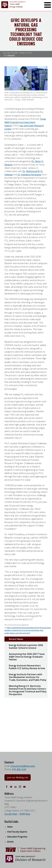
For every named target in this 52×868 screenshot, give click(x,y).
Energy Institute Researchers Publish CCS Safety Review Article (27, 667)
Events (10, 842)
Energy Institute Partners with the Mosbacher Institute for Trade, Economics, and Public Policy (28, 677)
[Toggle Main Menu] (48, 5)
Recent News (16, 639)
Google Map (11, 814)
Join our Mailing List (18, 777)
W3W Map (25, 814)
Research (11, 55)
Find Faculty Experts (17, 832)
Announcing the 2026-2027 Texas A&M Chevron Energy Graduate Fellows (27, 657)
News (10, 827)
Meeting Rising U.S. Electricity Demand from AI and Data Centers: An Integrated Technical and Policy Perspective (28, 690)
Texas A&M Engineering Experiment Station (25, 122)
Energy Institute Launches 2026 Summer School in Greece (26, 647)
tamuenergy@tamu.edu (23, 766)
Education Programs (17, 837)
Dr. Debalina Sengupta (29, 175)
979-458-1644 (19, 769)
